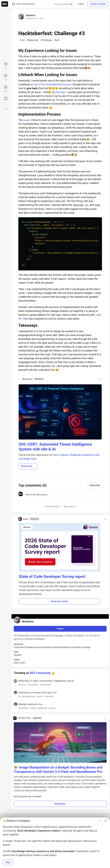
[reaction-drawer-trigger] (6, 66)
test (57, 40)
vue (22, 40)
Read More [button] (60, 804)
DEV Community (40, 673)
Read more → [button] (28, 466)
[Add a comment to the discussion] (63, 496)
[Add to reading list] (6, 89)
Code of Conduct (52, 507)
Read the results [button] (60, 601)
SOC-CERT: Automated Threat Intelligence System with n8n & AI (55, 447)
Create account (98, 4)
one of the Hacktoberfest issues (52, 84)
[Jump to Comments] (6, 77)
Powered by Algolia (63, 4)
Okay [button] (8, 862)
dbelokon (31, 15)
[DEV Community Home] (5, 4)
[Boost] (6, 98)
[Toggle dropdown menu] (100, 379)
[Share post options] (6, 109)
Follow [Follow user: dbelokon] (60, 629)
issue (26, 120)
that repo (61, 92)
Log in (81, 4)
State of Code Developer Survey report (52, 577)
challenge (46, 40)
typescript (33, 40)
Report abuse (70, 507)
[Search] (14, 4)
